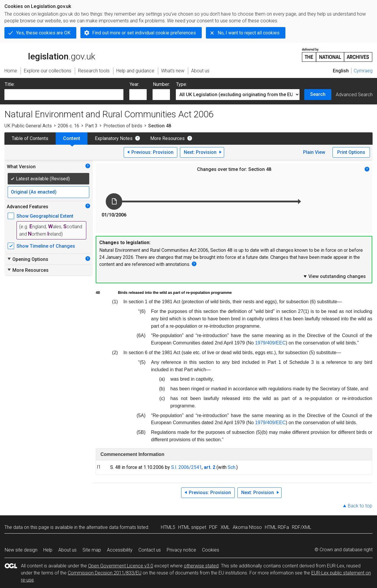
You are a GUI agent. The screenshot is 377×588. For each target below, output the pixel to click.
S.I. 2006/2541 (186, 467)
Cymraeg (363, 71)
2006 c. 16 (68, 126)
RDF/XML (302, 527)
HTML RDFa (277, 527)
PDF (213, 527)
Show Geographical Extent (45, 216)
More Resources (167, 138)
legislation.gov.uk (50, 54)
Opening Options (28, 259)
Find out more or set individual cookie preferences (144, 33)
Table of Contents (30, 138)
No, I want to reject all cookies (249, 33)
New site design (21, 550)
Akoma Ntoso (247, 527)
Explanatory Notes (114, 138)
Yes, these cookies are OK (43, 33)
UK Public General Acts (28, 126)
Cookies (211, 550)
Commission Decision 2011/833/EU (105, 573)
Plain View (314, 152)
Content (72, 138)
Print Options (351, 152)
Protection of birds (123, 126)
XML (225, 527)
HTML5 (168, 527)
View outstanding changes (334, 276)
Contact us (150, 550)
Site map (92, 550)
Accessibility (120, 550)
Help (48, 550)
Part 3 (91, 126)
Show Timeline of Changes (46, 246)
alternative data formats (111, 527)
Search (318, 94)
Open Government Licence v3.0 (121, 566)
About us (67, 550)
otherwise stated (201, 566)
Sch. (232, 467)
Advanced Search (354, 95)
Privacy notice (181, 550)
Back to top (360, 506)
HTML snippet (192, 527)
